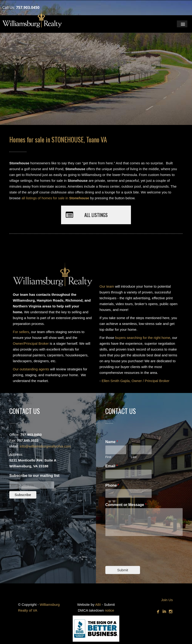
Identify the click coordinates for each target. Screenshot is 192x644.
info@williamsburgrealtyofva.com (45, 446)
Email (111, 466)
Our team (107, 286)
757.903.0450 (28, 7)
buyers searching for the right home (143, 338)
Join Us (167, 600)
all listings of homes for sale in (55, 198)
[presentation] (141, 558)
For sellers (21, 332)
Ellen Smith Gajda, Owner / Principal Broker (135, 381)
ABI (98, 604)
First (108, 457)
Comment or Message (126, 505)
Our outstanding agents (31, 369)
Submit (123, 570)
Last (134, 457)
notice (110, 610)
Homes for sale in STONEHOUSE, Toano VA (58, 139)
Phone (112, 485)
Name (112, 442)
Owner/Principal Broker (31, 343)
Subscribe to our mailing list (34, 476)
